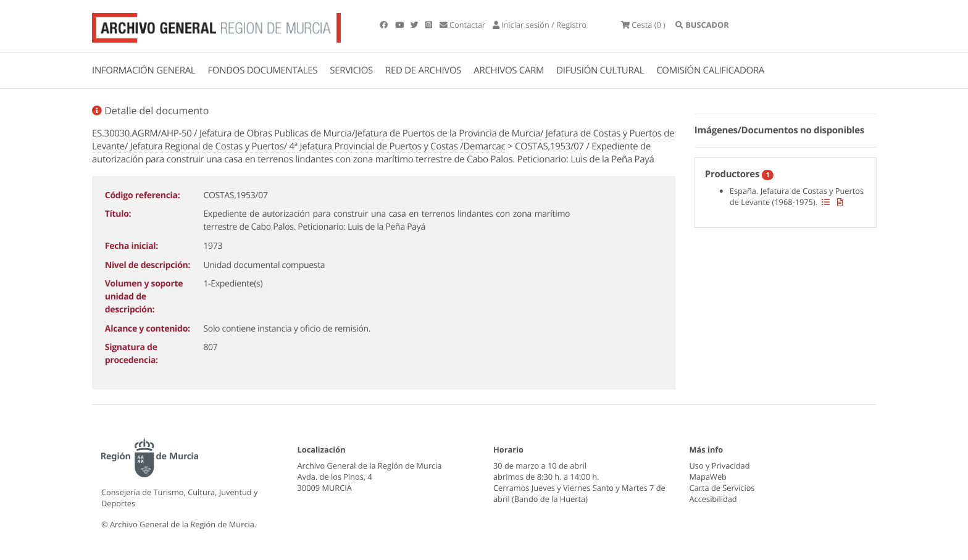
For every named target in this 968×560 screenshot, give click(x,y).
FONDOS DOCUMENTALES (262, 70)
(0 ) (643, 25)
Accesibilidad (713, 499)
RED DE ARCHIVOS (423, 70)
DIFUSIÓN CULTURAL (600, 70)
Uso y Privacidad (720, 466)
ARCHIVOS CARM (509, 70)
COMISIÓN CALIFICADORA (710, 70)
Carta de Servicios (722, 488)
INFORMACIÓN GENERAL (144, 70)
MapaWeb (708, 477)
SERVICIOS (351, 70)
